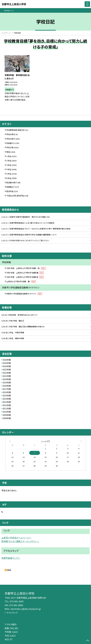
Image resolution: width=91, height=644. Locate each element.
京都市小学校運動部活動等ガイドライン (24, 294)
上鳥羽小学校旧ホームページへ (16, 538)
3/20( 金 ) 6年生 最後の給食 (13, 338)
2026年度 (7, 360)
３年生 (9, 165)
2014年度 (7, 399)
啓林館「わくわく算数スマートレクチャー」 (20, 541)
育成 (8, 152)
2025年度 (7, 363)
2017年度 (7, 389)
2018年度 (7, 386)
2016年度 (7, 392)
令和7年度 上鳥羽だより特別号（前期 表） (26, 268)
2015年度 (7, 395)
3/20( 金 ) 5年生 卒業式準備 (13, 332)
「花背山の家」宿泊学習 (15, 196)
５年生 (9, 174)
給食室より (10, 187)
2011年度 (7, 408)
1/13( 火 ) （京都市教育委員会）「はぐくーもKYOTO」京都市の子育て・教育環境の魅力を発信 (36, 229)
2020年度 (7, 379)
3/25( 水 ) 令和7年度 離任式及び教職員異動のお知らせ (23, 327)
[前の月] (10, 441)
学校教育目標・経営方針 (16, 130)
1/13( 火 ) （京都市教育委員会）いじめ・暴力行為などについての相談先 (28, 223)
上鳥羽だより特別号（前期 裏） (21, 281)
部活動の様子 (12, 183)
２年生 (9, 161)
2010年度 (7, 412)
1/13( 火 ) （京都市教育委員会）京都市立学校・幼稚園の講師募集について (29, 235)
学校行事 (10, 147)
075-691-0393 (17, 601)
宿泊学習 (10, 191)
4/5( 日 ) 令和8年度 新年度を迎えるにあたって (19, 315)
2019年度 (7, 383)
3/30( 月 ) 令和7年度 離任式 (13, 321)
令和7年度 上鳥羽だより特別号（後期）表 (25, 277)
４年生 (9, 169)
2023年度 (7, 370)
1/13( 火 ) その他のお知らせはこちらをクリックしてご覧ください (25, 240)
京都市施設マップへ (11, 558)
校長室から (11, 143)
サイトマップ (12, 613)
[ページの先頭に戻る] (88, 641)
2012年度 (7, 405)
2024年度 (7, 366)
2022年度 (7, 373)
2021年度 (7, 376)
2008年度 (7, 418)
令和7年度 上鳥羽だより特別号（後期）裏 (25, 273)
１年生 (9, 156)
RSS (9, 570)
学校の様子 (11, 139)
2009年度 (7, 415)
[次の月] (81, 441)
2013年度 (7, 402)
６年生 (9, 178)
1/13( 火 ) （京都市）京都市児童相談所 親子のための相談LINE (26, 217)
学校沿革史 (11, 134)
